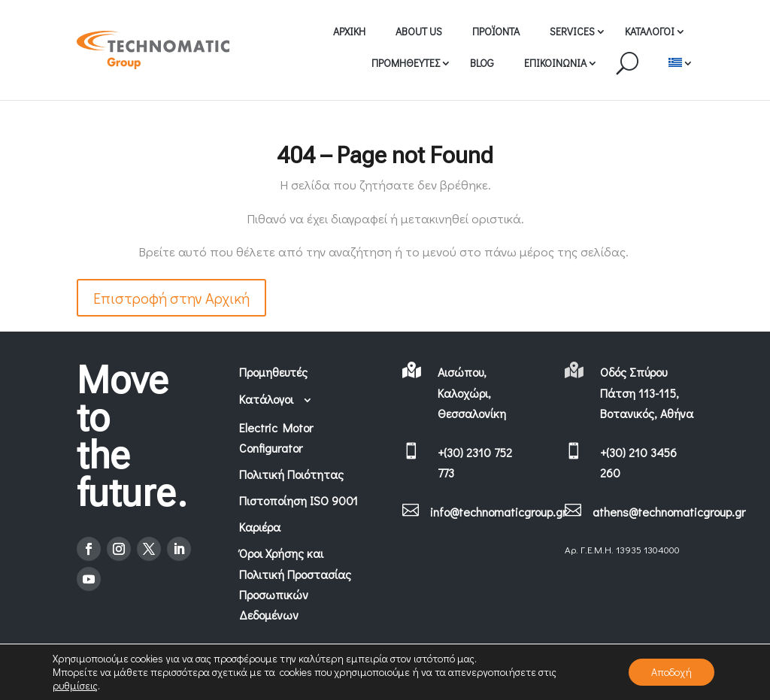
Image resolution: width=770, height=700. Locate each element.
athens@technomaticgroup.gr (669, 512)
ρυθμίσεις (75, 686)
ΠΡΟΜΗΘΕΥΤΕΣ (406, 63)
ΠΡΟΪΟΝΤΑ (496, 31)
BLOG (482, 63)
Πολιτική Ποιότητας (291, 474)
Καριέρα (260, 527)
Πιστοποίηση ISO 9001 (299, 500)
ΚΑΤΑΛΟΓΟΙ (650, 31)
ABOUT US (419, 31)
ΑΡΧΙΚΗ (349, 31)
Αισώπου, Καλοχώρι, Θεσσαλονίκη (472, 392)
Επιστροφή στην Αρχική (171, 298)
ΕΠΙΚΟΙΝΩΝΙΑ (555, 63)
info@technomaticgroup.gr (498, 512)
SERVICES (572, 31)
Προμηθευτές (273, 372)
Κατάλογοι (276, 399)
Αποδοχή (671, 672)
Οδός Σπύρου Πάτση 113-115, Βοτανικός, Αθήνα (647, 392)
